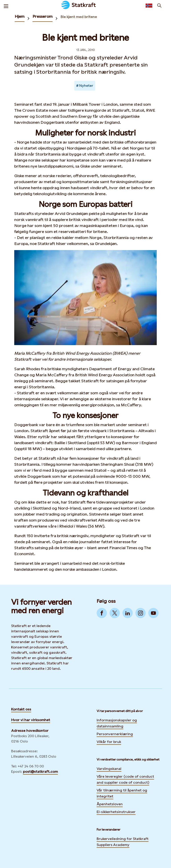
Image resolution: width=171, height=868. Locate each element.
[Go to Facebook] (102, 613)
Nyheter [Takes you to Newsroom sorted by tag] (86, 86)
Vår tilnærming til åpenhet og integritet (122, 793)
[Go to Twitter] (115, 613)
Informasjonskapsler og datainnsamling (117, 723)
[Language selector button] (149, 6)
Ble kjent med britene (79, 17)
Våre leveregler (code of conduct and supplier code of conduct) (125, 779)
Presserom (43, 16)
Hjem (20, 16)
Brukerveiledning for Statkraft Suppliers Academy (123, 842)
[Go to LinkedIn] (128, 613)
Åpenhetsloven (110, 804)
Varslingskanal (109, 769)
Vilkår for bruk (109, 742)
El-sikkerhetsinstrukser (116, 812)
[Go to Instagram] (140, 613)
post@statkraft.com (40, 772)
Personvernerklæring (115, 733)
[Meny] (6, 6)
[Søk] (159, 6)
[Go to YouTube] (153, 613)
